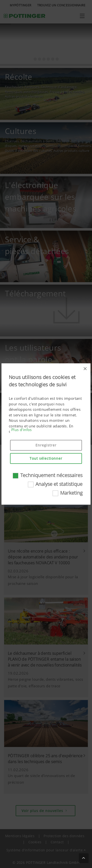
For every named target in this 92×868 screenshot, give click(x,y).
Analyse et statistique (59, 484)
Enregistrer (46, 445)
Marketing (71, 493)
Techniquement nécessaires (51, 475)
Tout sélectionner (46, 458)
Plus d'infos (22, 430)
